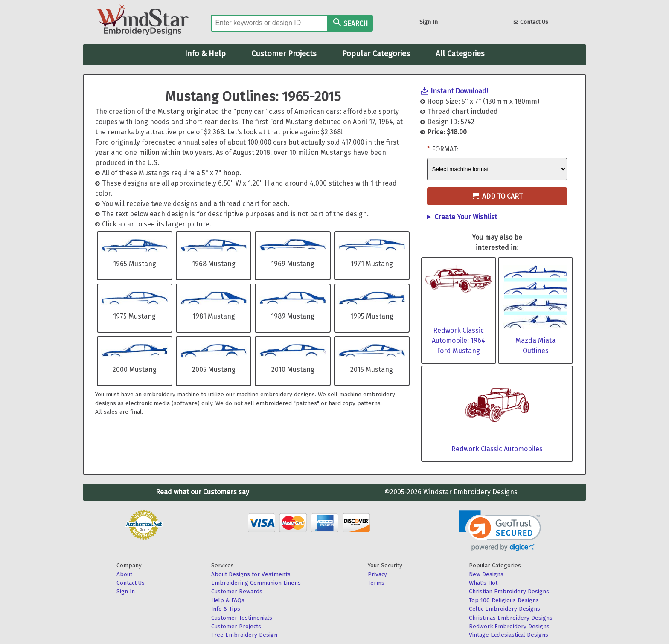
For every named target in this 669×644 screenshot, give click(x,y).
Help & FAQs (228, 600)
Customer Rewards (237, 591)
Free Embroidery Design (244, 635)
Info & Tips (226, 609)
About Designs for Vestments (251, 574)
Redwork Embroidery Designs (509, 626)
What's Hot (483, 583)
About (124, 574)
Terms (376, 583)
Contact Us (531, 23)
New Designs (486, 574)
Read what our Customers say (202, 492)
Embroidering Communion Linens (256, 583)
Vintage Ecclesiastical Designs (509, 635)
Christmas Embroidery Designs (511, 618)
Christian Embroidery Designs (509, 591)
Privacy (377, 574)
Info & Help (205, 54)
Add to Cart (497, 196)
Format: (445, 149)
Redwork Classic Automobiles (497, 449)
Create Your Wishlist (466, 217)
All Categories (460, 54)
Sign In (429, 22)
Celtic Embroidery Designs (505, 609)
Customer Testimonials (242, 618)
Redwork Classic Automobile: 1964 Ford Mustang (458, 341)
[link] (500, 531)
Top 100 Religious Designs (504, 600)
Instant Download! (459, 91)
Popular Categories (376, 54)
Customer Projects (284, 54)
